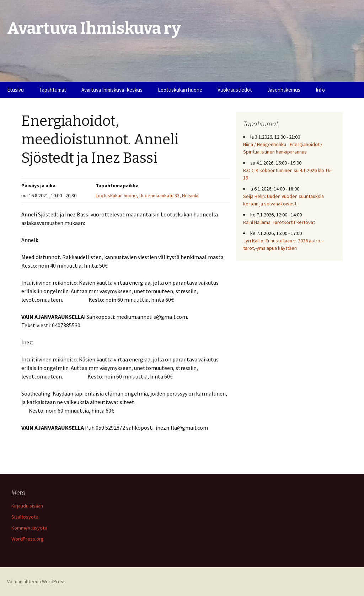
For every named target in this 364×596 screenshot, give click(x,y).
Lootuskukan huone (180, 90)
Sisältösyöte (25, 517)
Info (320, 90)
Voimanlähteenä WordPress (36, 581)
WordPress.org (28, 539)
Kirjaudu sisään (27, 506)
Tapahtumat (53, 90)
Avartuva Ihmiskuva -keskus (112, 90)
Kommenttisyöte (29, 528)
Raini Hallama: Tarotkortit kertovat (279, 222)
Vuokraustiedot (235, 90)
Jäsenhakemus (284, 90)
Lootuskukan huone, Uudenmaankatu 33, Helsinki (147, 195)
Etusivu (15, 90)
